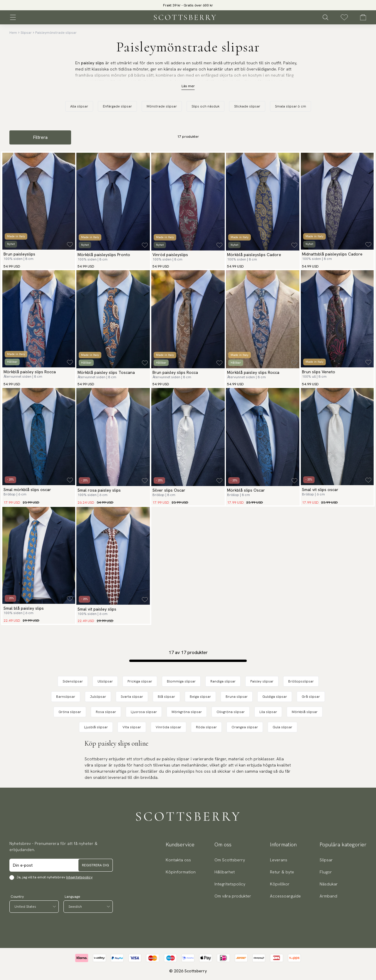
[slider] (188, 5)
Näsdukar (329, 884)
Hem (13, 33)
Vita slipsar (132, 727)
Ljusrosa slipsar (144, 712)
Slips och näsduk (205, 106)
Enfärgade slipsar (117, 106)
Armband (328, 896)
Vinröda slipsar (168, 727)
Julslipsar (98, 697)
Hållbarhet (225, 872)
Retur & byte (282, 872)
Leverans (279, 860)
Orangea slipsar (245, 727)
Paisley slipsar (262, 681)
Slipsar (26, 33)
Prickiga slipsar (140, 681)
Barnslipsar (66, 697)
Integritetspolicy (79, 877)
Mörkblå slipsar (305, 712)
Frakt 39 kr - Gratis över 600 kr (188, 5)
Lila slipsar (268, 712)
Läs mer (188, 86)
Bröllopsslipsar (301, 681)
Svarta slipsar (132, 697)
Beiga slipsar (200, 697)
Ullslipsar (105, 681)
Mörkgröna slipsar (187, 712)
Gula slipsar (282, 727)
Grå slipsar (311, 697)
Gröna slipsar (70, 712)
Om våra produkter (233, 896)
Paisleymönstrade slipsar (56, 33)
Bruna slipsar (237, 697)
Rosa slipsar (106, 712)
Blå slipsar (166, 697)
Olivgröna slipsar (231, 712)
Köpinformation (181, 872)
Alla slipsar (79, 106)
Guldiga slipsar (275, 697)
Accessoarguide (285, 896)
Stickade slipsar (247, 106)
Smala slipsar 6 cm (291, 106)
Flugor (326, 872)
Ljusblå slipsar (96, 727)
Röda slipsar (206, 727)
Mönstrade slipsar (162, 106)
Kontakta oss (178, 860)
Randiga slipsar (223, 681)
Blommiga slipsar (181, 681)
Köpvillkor (280, 884)
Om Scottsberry (230, 860)
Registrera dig (95, 865)
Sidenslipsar (73, 681)
